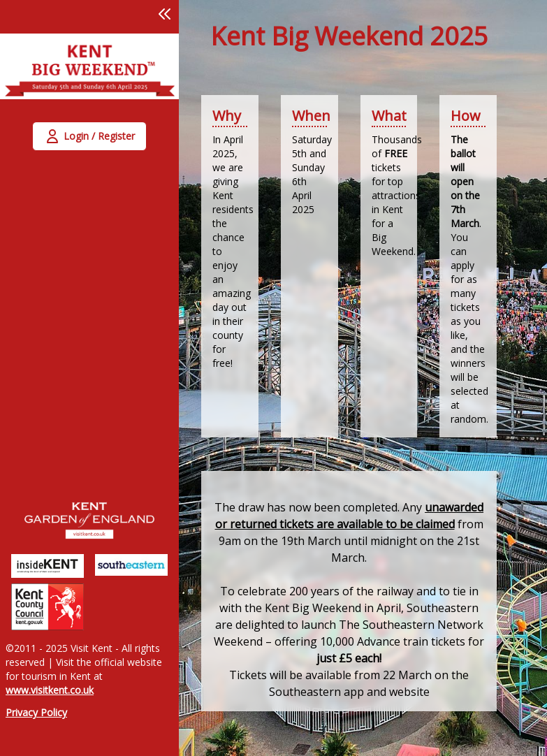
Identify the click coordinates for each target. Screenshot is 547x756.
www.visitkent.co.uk (50, 690)
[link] (89, 75)
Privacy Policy (36, 712)
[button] (165, 14)
